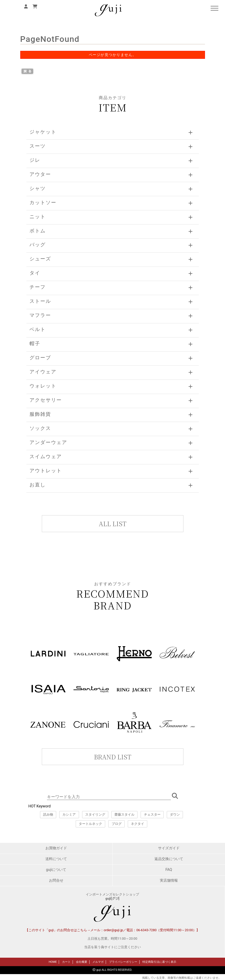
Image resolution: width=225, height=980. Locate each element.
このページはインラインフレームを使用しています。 (113, 775)
